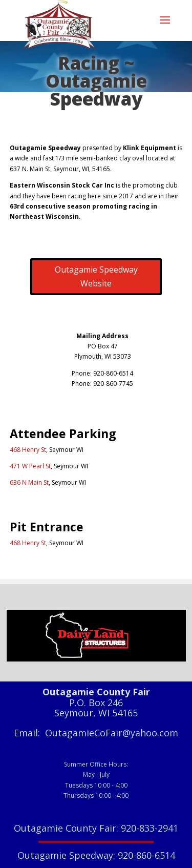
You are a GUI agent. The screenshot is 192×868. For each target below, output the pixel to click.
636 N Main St (29, 482)
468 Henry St (28, 450)
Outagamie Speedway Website (96, 276)
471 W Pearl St (30, 466)
